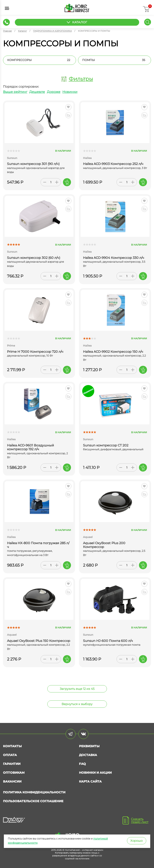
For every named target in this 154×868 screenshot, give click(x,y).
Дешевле (37, 92)
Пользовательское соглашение (33, 801)
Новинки (70, 92)
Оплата (10, 755)
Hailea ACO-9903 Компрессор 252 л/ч (113, 164)
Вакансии (12, 781)
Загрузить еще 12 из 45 (77, 689)
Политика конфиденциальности (34, 792)
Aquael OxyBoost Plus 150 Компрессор (39, 641)
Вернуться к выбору (77, 704)
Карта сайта (90, 781)
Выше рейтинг (15, 92)
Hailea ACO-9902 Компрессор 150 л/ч (113, 352)
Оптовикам (14, 773)
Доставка (88, 755)
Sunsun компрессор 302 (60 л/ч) (34, 258)
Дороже (54, 92)
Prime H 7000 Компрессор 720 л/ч (35, 352)
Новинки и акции (95, 773)
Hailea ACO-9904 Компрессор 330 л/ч (114, 258)
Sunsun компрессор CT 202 (106, 445)
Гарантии (12, 764)
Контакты (12, 746)
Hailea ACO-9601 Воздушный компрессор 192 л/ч (30, 447)
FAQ (82, 764)
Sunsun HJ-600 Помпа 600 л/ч (108, 641)
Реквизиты (89, 746)
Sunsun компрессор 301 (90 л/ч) (33, 164)
